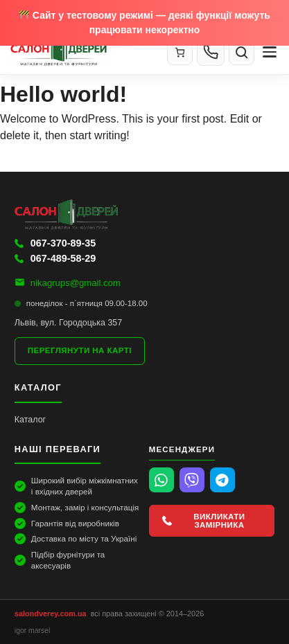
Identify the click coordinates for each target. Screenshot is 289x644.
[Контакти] (211, 52)
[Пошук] (242, 52)
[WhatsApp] (161, 480)
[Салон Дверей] (82, 52)
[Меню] (270, 52)
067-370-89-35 (55, 243)
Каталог (30, 420)
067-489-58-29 (55, 258)
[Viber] (192, 480)
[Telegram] (222, 480)
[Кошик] (180, 52)
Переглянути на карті (80, 350)
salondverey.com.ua (51, 614)
